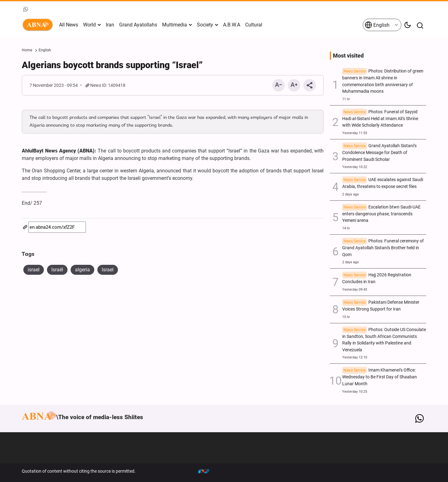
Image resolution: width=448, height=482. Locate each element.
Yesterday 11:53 (355, 133)
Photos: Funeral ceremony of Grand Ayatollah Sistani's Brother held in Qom (383, 248)
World (89, 25)
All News (69, 25)
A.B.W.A (232, 25)
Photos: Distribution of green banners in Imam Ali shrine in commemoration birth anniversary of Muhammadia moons (383, 81)
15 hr (346, 317)
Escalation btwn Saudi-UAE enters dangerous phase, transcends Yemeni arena (381, 214)
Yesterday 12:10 (355, 357)
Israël (57, 270)
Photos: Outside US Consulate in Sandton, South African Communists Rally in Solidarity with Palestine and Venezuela (384, 340)
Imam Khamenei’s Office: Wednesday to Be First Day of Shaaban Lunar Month (380, 377)
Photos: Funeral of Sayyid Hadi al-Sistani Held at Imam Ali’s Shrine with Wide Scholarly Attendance (380, 119)
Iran (110, 25)
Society (205, 25)
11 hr (346, 99)
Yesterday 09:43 (355, 290)
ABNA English (39, 25)
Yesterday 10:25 (355, 392)
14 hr (346, 228)
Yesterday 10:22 (355, 167)
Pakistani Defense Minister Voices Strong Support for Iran (381, 306)
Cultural (254, 25)
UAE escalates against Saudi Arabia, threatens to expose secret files (383, 183)
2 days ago (350, 194)
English (377, 25)
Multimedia (175, 25)
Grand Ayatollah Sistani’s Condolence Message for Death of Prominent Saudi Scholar (379, 153)
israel (34, 270)
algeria (82, 270)
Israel (108, 270)
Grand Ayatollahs (138, 25)
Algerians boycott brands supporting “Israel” (112, 65)
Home (27, 50)
